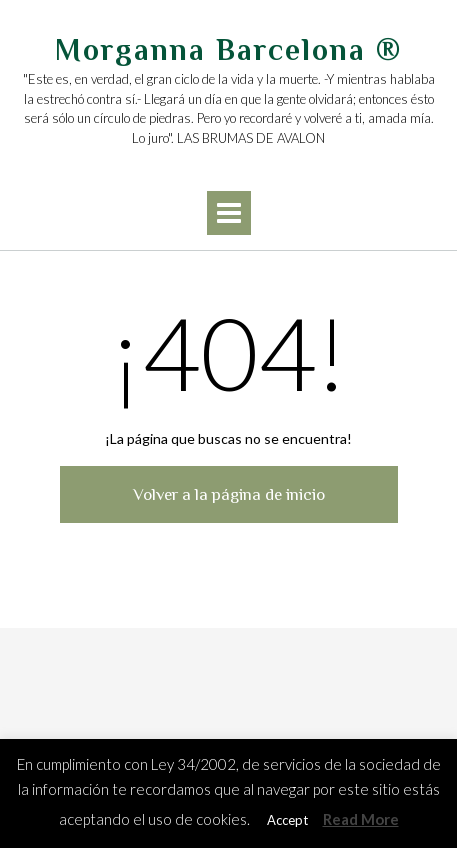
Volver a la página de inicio (229, 494)
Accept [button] (287, 820)
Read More (361, 819)
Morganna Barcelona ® (228, 50)
